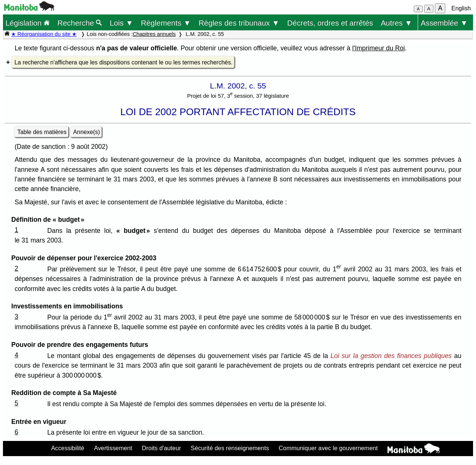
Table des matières (42, 132)
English (461, 8)
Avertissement (113, 448)
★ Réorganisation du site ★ (44, 34)
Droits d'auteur (162, 448)
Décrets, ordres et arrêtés (330, 23)
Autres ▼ (397, 23)
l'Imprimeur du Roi (379, 48)
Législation (27, 23)
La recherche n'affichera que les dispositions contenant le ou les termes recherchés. (124, 62)
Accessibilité (68, 448)
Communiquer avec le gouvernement (328, 448)
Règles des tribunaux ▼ (239, 23)
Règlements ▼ (166, 23)
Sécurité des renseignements (230, 448)
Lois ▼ (122, 23)
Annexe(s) (87, 132)
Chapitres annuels (154, 34)
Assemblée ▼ (444, 23)
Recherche (80, 23)
